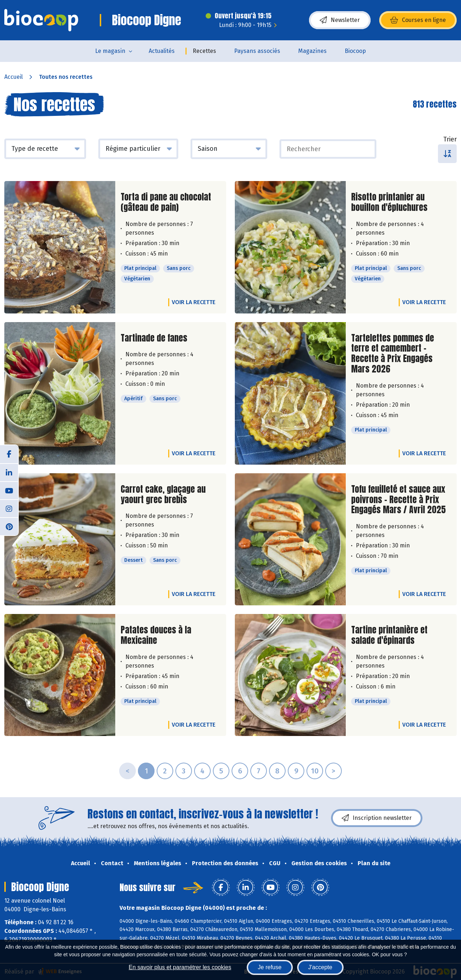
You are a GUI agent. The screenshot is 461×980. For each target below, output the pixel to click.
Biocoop (355, 51)
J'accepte (320, 967)
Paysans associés (257, 51)
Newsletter (340, 20)
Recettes (204, 51)
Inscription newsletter (377, 818)
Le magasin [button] (110, 51)
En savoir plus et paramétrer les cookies (180, 967)
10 (315, 771)
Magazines (312, 51)
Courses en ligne (418, 20)
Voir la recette (194, 302)
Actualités (162, 51)
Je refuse (270, 967)
